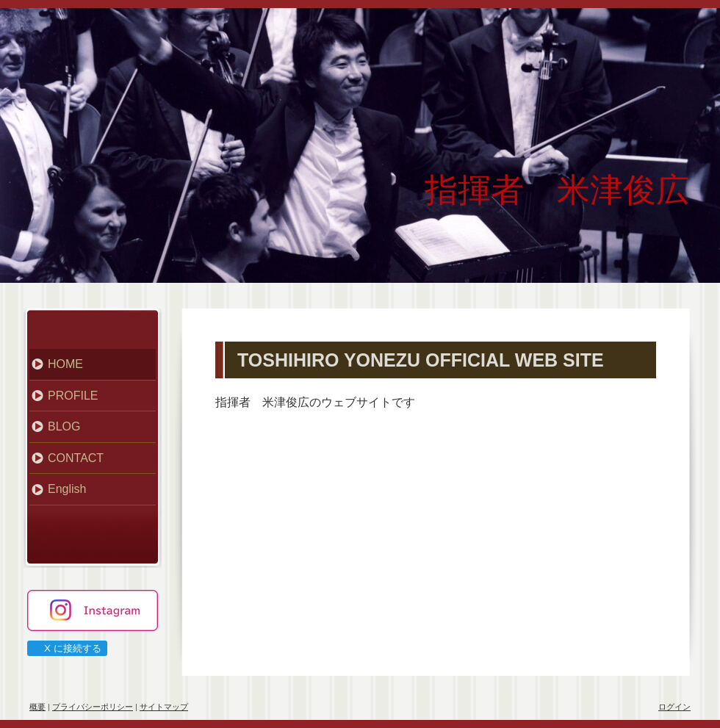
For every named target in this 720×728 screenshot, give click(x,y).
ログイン (674, 707)
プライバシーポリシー (93, 707)
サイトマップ (164, 707)
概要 (37, 707)
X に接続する (66, 648)
